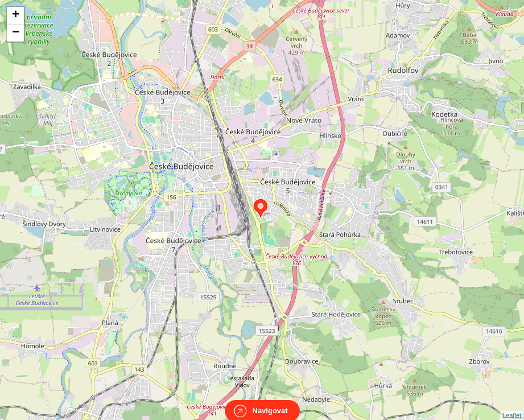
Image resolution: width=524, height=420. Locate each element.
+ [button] (16, 15)
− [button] (16, 33)
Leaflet (512, 405)
